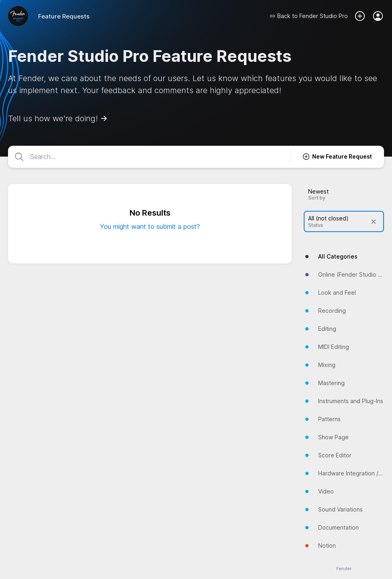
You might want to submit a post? (150, 226)
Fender (344, 569)
